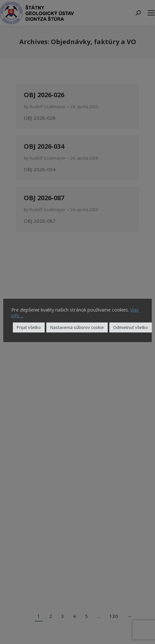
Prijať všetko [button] (29, 327)
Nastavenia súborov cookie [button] (77, 327)
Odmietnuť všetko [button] (131, 327)
